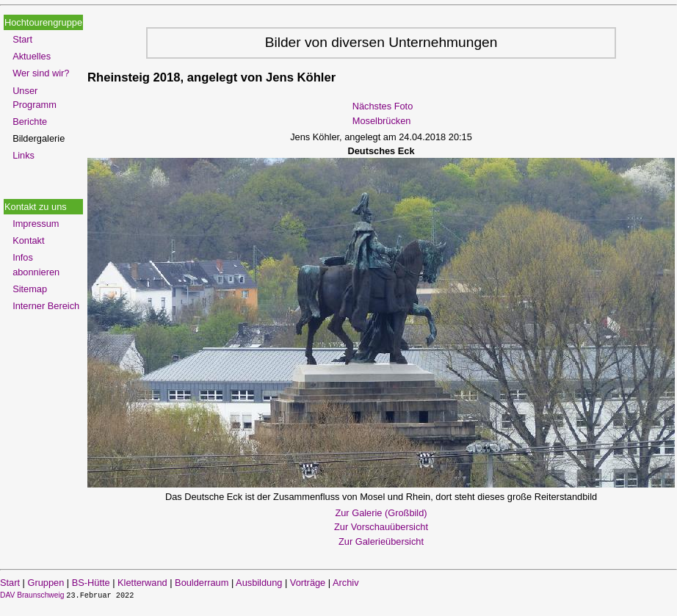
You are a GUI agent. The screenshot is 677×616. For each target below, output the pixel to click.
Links (23, 155)
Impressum (36, 224)
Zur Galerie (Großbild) (381, 513)
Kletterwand (142, 583)
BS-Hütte (91, 583)
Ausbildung (259, 583)
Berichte (30, 122)
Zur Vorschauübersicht (381, 527)
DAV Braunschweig (33, 595)
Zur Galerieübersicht (381, 541)
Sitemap (30, 289)
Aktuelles (32, 56)
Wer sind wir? (41, 73)
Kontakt (28, 240)
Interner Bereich (46, 306)
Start (22, 39)
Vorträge (308, 583)
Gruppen (46, 583)
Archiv (346, 583)
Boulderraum (202, 583)
